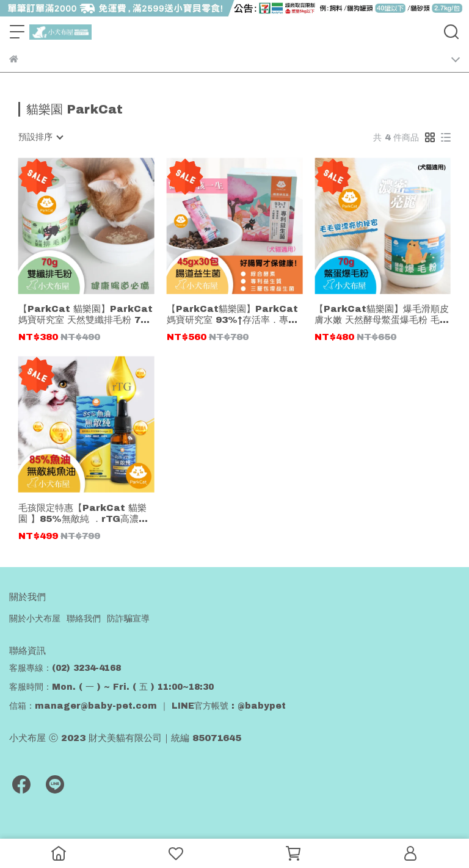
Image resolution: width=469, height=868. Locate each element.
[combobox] (40, 137)
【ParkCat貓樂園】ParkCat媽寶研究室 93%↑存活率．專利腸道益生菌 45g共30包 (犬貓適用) (233, 315)
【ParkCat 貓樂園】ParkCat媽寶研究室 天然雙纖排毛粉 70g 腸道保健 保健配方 (86, 315)
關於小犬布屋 (35, 619)
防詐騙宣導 (128, 619)
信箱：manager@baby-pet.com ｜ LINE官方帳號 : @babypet (147, 706)
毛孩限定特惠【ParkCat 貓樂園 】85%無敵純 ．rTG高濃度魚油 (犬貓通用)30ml (83, 514)
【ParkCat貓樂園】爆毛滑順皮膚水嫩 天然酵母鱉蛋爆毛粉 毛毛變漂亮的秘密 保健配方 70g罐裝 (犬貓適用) (382, 315)
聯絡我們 (84, 619)
